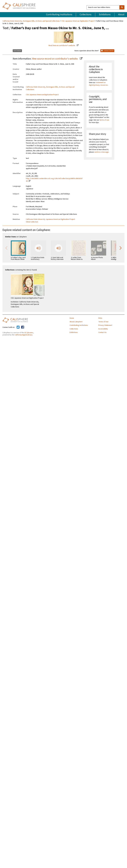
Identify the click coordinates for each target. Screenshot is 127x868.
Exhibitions (105, 15)
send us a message (101, 152)
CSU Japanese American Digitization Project (78, 21)
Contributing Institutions (59, 15)
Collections (86, 15)
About (121, 15)
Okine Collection (32, 222)
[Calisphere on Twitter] (18, 327)
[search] (122, 7)
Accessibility (103, 329)
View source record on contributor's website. (55, 59)
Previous (6, 248)
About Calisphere (76, 322)
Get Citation (17, 51)
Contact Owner (107, 51)
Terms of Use (103, 322)
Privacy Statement (105, 325)
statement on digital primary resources (98, 84)
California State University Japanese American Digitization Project (50, 219)
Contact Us (102, 332)
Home (72, 318)
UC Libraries (29, 333)
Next (121, 248)
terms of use (104, 120)
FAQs (100, 318)
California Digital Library (24, 335)
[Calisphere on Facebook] (23, 327)
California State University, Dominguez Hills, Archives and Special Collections (31, 21)
